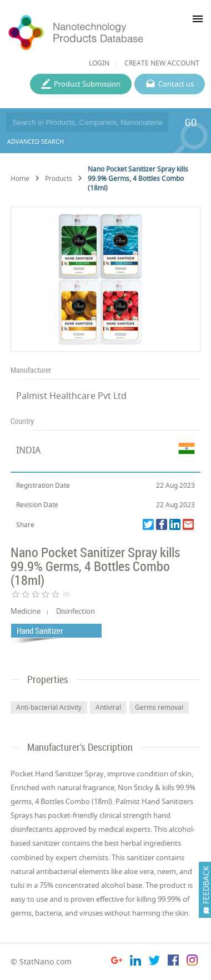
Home (20, 178)
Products (59, 178)
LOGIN (99, 63)
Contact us (176, 84)
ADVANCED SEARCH (36, 141)
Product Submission (87, 84)
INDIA (28, 450)
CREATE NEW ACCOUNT (162, 63)
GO (191, 122)
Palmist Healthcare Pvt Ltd (71, 396)
